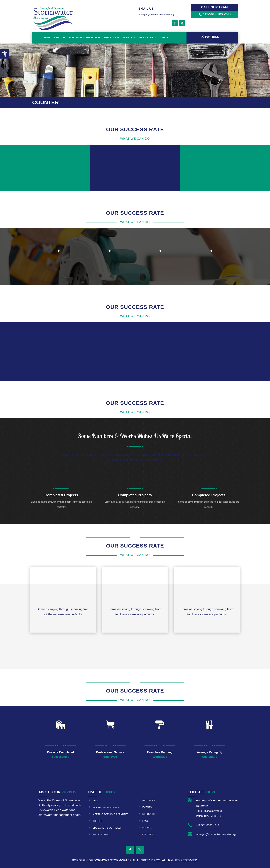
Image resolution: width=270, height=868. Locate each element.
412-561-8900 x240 (217, 14)
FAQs (145, 821)
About (58, 38)
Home (47, 38)
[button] (5, 54)
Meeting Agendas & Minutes (111, 814)
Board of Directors (106, 807)
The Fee (98, 821)
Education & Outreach (83, 38)
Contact (166, 38)
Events (128, 38)
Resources (146, 38)
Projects (110, 38)
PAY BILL (212, 37)
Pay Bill (147, 828)
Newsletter (101, 835)
